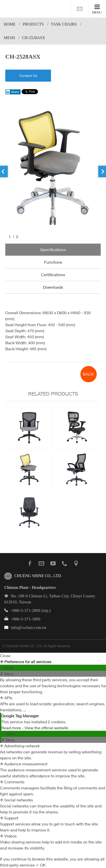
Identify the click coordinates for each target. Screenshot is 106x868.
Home (10, 24)
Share (12, 92)
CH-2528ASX (34, 38)
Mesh (9, 38)
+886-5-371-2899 (26, 611)
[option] (53, 168)
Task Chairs (64, 24)
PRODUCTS (33, 24)
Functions (53, 262)
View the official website (46, 728)
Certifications (53, 275)
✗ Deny (7, 674)
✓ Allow (7, 668)
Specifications (53, 250)
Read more (12, 728)
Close (5, 656)
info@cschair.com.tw (29, 628)
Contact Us (28, 75)
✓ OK (41, 865)
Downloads (53, 287)
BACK (88, 374)
